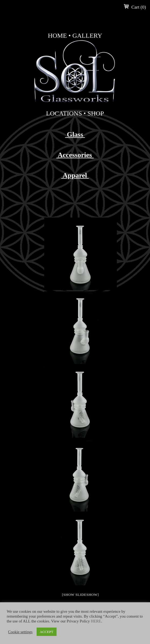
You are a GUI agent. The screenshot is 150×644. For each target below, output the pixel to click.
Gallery (87, 36)
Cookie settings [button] (20, 632)
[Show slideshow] (80, 595)
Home (57, 36)
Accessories (75, 155)
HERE (96, 621)
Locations (64, 113)
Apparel (75, 175)
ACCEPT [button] (47, 632)
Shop (96, 113)
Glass (75, 134)
